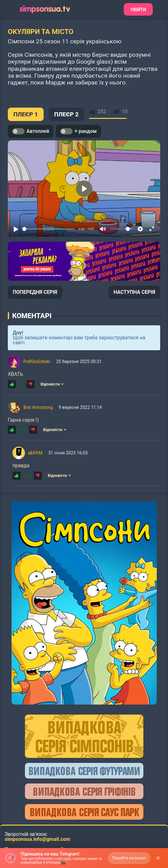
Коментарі (32, 316)
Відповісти (52, 384)
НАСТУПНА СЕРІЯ (134, 292)
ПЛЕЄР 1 (26, 114)
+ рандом (78, 131)
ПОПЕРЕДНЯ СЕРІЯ (35, 292)
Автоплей (31, 131)
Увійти (138, 10)
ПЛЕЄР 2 (67, 114)
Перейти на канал (129, 858)
